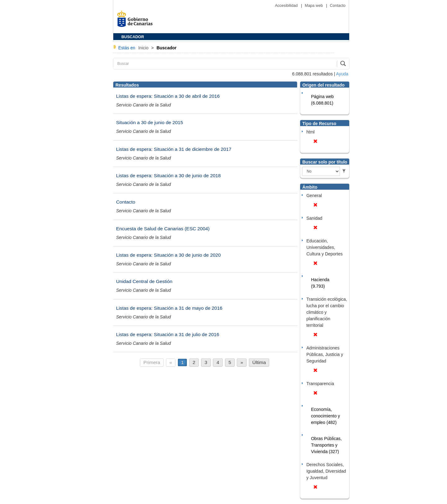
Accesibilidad (287, 6)
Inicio (144, 48)
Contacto (338, 6)
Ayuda (342, 74)
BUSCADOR (133, 37)
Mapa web (314, 6)
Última (259, 362)
